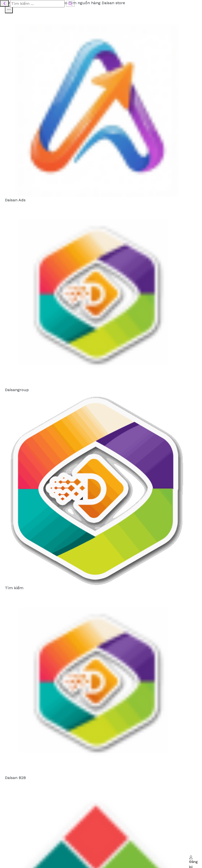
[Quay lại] (4, 3)
